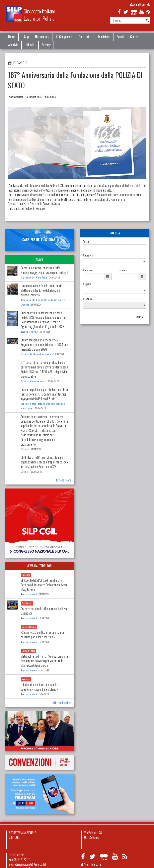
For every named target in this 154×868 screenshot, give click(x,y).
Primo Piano (50, 97)
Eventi (120, 37)
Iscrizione (104, 37)
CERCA (140, 317)
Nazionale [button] (42, 37)
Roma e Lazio (28, 651)
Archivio (13, 45)
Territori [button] (85, 37)
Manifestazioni (16, 97)
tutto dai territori (61, 703)
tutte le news (63, 480)
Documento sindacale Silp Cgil (51, 300)
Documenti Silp (33, 97)
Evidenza (25, 305)
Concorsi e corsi (38, 381)
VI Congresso (64, 37)
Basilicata (27, 603)
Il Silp (25, 37)
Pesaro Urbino (29, 627)
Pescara (26, 575)
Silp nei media (28, 278)
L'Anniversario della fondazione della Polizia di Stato (37, 186)
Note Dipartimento (29, 332)
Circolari (25, 354)
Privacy (46, 45)
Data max (123, 270)
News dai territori (29, 594)
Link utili (30, 45)
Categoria (88, 255)
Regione (87, 284)
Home (12, 37)
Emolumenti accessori (41, 354)
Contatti (135, 37)
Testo (86, 241)
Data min (88, 270)
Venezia (26, 679)
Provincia (88, 299)
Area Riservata (140, 4)
